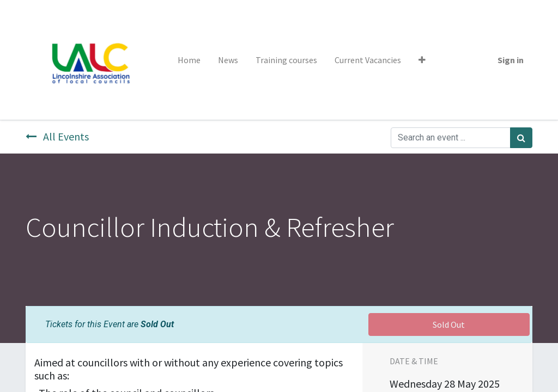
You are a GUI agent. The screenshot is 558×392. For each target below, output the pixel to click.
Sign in (511, 60)
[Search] (521, 138)
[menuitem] (189, 60)
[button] (422, 60)
